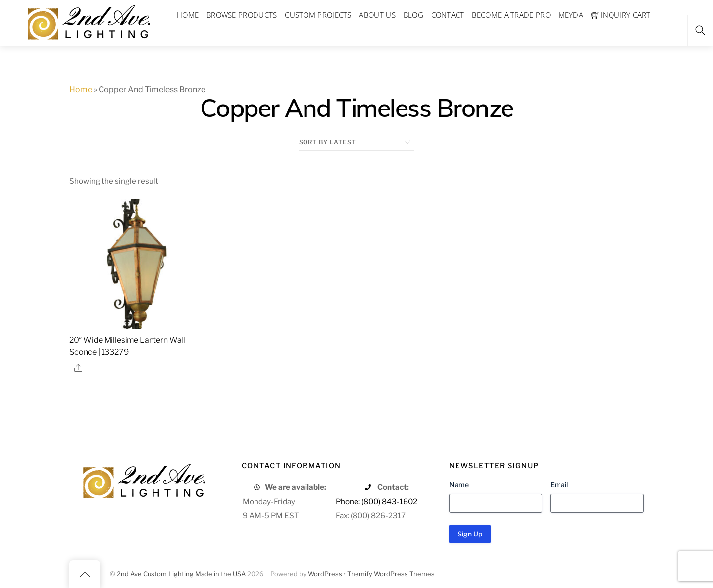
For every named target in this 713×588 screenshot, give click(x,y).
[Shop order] (357, 142)
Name (459, 485)
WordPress (325, 574)
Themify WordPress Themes (391, 574)
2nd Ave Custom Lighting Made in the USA (181, 574)
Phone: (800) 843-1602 (377, 502)
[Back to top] (85, 574)
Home (81, 89)
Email (559, 485)
